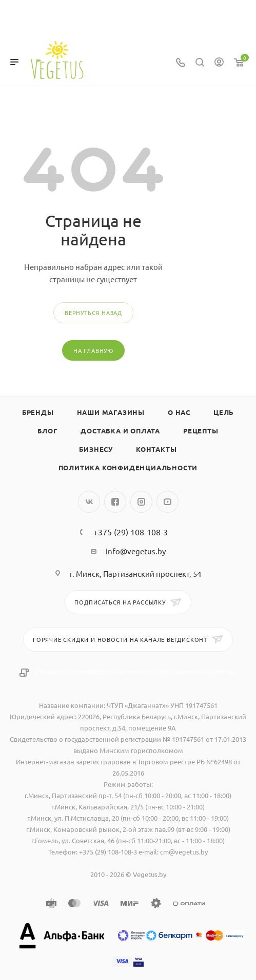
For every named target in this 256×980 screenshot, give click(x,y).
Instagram (141, 502)
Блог (47, 431)
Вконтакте (89, 502)
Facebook (115, 502)
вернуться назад (93, 312)
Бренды (38, 412)
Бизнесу (96, 449)
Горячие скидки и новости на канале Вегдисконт (121, 639)
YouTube (168, 502)
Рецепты (201, 431)
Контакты (156, 449)
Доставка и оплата (120, 431)
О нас (179, 412)
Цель (224, 412)
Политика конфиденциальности (128, 467)
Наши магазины (111, 412)
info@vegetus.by (136, 551)
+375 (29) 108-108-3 (131, 532)
